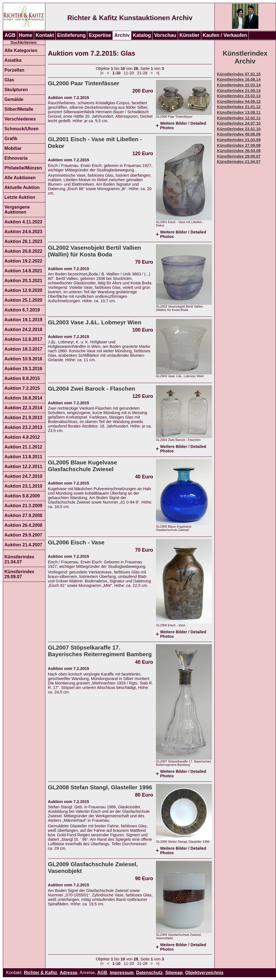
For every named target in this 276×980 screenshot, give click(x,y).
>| (158, 73)
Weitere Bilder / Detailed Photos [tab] (183, 126)
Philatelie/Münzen (23, 168)
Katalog (142, 35)
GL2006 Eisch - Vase (76, 542)
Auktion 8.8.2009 (22, 496)
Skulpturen (16, 90)
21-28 (142, 73)
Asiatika (13, 60)
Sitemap (174, 973)
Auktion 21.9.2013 (23, 418)
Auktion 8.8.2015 (22, 378)
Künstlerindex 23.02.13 (239, 96)
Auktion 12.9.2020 (23, 290)
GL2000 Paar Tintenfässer (84, 83)
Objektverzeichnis (204, 973)
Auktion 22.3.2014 (23, 408)
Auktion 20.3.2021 (23, 281)
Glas (9, 80)
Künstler (189, 35)
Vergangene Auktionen (17, 210)
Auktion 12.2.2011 (23, 467)
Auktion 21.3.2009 (23, 506)
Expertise (100, 35)
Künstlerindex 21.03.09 (239, 140)
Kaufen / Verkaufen (225, 35)
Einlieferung (71, 35)
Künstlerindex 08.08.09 (239, 134)
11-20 (129, 73)
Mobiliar (13, 148)
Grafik (11, 139)
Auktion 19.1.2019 (23, 320)
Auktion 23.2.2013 (23, 427)
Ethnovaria (16, 158)
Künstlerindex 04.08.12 (239, 101)
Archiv (122, 35)
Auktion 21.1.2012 (23, 447)
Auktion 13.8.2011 (23, 457)
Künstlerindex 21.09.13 (239, 91)
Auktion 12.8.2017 (23, 339)
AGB (10, 35)
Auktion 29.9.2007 (23, 535)
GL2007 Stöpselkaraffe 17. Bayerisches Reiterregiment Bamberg (100, 651)
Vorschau (165, 35)
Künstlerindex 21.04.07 (19, 559)
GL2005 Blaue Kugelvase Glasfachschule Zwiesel (82, 466)
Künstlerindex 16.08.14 (239, 79)
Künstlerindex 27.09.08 (239, 145)
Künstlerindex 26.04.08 (239, 151)
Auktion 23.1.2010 (23, 486)
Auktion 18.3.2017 (23, 349)
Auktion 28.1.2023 (23, 241)
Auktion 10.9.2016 (23, 359)
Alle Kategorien (21, 50)
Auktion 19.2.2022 (23, 261)
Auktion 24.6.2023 (23, 232)
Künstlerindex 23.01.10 (239, 129)
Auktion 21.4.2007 (23, 545)
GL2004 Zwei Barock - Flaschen (92, 389)
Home (26, 35)
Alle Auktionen (20, 178)
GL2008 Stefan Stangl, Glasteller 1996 (100, 787)
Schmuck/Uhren (22, 129)
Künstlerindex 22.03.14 (239, 85)
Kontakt (45, 35)
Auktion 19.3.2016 (23, 369)
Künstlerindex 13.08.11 (239, 112)
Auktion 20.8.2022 (23, 251)
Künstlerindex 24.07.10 (239, 123)
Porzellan (14, 70)
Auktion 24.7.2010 (23, 476)
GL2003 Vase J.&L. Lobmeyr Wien (95, 322)
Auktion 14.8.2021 (23, 271)
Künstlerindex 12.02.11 (239, 118)
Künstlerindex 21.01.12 (239, 107)
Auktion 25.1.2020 (23, 300)
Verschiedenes (20, 119)
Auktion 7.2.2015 (22, 388)
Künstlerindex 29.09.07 (19, 574)
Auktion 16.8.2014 (23, 398)
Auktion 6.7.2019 (22, 310)
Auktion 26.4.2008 (23, 525)
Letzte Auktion (20, 197)
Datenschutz (149, 973)
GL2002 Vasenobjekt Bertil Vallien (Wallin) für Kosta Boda (94, 251)
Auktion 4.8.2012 (22, 437)
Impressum (122, 973)
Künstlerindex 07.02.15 (239, 74)
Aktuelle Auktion (22, 187)
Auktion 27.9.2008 (23, 515)
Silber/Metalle (19, 109)
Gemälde (14, 99)
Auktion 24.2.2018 (23, 330)
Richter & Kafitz (40, 973)
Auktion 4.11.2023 (23, 222)
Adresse (68, 973)
